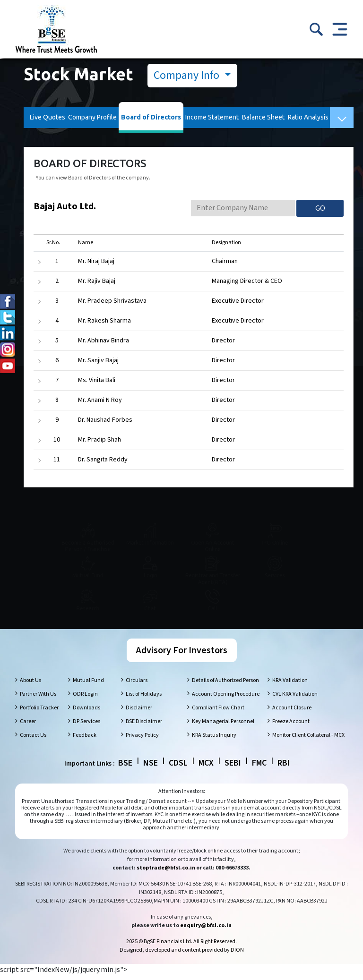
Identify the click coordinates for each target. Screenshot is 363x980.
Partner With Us (38, 699)
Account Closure (292, 712)
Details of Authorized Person (225, 685)
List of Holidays (144, 699)
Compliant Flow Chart (218, 712)
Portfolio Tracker (39, 712)
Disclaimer (139, 712)
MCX (206, 768)
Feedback (85, 740)
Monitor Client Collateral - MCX (308, 740)
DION (237, 955)
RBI (284, 768)
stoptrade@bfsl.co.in (166, 873)
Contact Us (33, 740)
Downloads (86, 712)
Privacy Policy (142, 740)
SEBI (233, 768)
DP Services (86, 726)
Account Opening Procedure (226, 699)
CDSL (178, 768)
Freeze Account (291, 726)
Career (28, 726)
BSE (125, 768)
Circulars (137, 685)
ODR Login (85, 699)
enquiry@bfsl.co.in (206, 930)
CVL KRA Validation (295, 699)
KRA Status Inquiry (214, 740)
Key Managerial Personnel (223, 726)
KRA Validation (290, 685)
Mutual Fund (88, 685)
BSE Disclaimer (144, 726)
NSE (151, 768)
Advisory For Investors (182, 655)
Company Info (188, 75)
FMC (259, 768)
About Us (30, 685)
